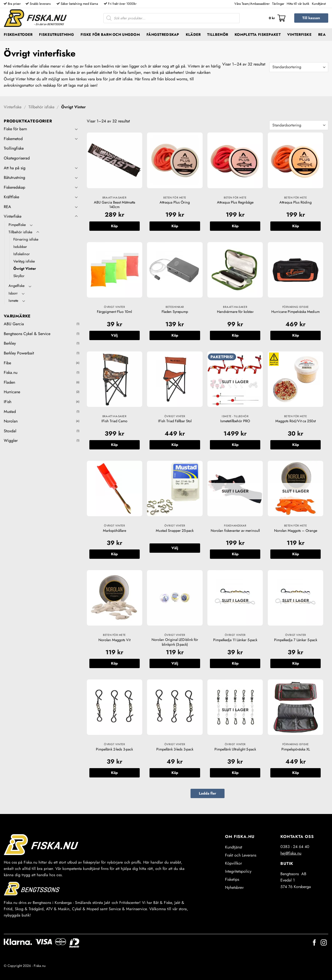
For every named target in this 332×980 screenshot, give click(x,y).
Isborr (13, 293)
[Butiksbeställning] (299, 67)
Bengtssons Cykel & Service (27, 334)
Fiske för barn (15, 129)
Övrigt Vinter (25, 269)
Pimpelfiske (17, 225)
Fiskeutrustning (56, 35)
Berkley (10, 343)
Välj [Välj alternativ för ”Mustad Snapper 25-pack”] (175, 548)
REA (322, 35)
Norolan (11, 421)
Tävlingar (278, 4)
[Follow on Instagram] (324, 943)
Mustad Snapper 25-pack (175, 531)
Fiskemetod (13, 139)
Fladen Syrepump (175, 312)
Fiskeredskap (14, 187)
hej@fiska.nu (291, 853)
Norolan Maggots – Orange (296, 531)
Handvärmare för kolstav (235, 312)
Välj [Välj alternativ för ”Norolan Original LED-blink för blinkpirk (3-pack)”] (175, 663)
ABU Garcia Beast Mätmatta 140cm (115, 205)
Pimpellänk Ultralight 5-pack (235, 749)
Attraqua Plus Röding (296, 202)
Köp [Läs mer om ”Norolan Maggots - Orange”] (296, 554)
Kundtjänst (319, 4)
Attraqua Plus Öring (175, 202)
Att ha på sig (15, 168)
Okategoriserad (17, 158)
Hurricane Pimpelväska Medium (296, 312)
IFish (8, 402)
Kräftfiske (11, 197)
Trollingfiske (14, 148)
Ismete (13, 301)
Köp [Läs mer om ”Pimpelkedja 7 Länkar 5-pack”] (296, 663)
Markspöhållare (115, 531)
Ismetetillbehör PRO (235, 421)
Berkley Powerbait (19, 353)
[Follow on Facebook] (314, 943)
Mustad (10, 412)
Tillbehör (218, 35)
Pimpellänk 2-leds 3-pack (114, 749)
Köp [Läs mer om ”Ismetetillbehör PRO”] (235, 445)
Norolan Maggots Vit (114, 640)
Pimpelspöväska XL (296, 749)
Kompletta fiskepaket (258, 35)
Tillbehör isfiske (41, 107)
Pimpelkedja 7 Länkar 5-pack (296, 640)
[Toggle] (76, 129)
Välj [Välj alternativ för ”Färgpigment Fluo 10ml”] (114, 335)
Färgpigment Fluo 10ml (114, 312)
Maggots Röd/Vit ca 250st (296, 421)
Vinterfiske (299, 35)
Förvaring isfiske (26, 239)
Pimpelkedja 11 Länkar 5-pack (235, 640)
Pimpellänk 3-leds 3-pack (175, 749)
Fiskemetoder (18, 35)
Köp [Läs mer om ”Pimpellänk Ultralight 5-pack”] (235, 773)
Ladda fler (208, 793)
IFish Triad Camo (114, 421)
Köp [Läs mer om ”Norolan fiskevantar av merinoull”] (235, 554)
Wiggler (11, 440)
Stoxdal (10, 431)
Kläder (193, 35)
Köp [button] (114, 226)
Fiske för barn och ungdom (110, 35)
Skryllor (19, 276)
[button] (277, 18)
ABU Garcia (14, 324)
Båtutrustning (14, 177)
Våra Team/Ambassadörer (252, 4)
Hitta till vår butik (298, 4)
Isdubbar (20, 247)
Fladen (9, 382)
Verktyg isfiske (24, 261)
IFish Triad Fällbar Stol (175, 421)
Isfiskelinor (22, 254)
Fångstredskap (163, 35)
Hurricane (12, 392)
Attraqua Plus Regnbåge (235, 202)
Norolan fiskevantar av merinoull (235, 531)
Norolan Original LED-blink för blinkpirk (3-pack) (175, 642)
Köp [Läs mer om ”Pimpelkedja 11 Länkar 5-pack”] (235, 663)
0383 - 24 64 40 (295, 847)
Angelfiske (16, 286)
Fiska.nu (11, 372)
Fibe (7, 363)
